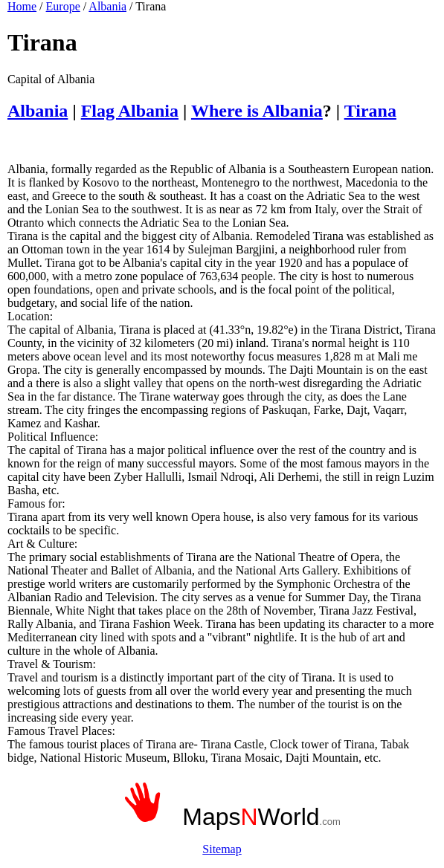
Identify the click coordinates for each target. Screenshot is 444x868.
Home (22, 6)
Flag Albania (130, 111)
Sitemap (222, 849)
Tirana (370, 111)
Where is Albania (257, 111)
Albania (107, 6)
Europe (63, 6)
